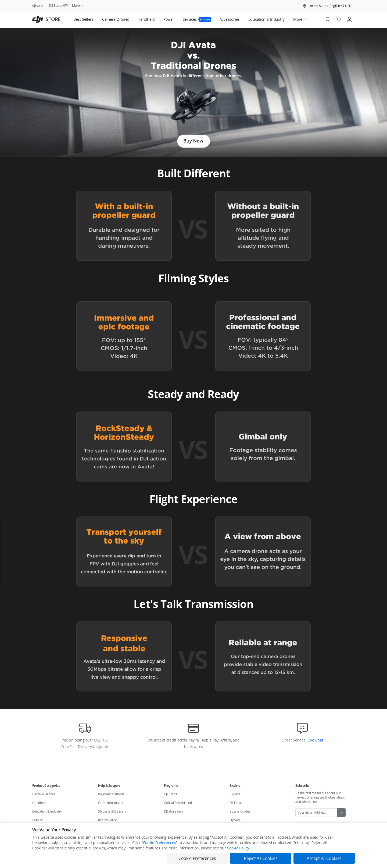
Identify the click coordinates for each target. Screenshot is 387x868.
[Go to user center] (349, 19)
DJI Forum (236, 803)
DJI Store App (173, 811)
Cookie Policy (238, 848)
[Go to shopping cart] (339, 19)
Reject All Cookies (261, 858)
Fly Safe (235, 820)
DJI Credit (171, 794)
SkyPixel (235, 794)
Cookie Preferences (160, 843)
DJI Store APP (58, 6)
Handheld (39, 803)
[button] (328, 6)
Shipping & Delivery (112, 811)
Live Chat (315, 740)
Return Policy (107, 820)
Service (37, 820)
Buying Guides (240, 811)
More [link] (78, 6)
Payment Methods (111, 794)
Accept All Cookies (324, 858)
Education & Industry (47, 811)
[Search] (328, 19)
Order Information (111, 803)
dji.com (37, 6)
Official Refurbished (178, 803)
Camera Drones (44, 794)
